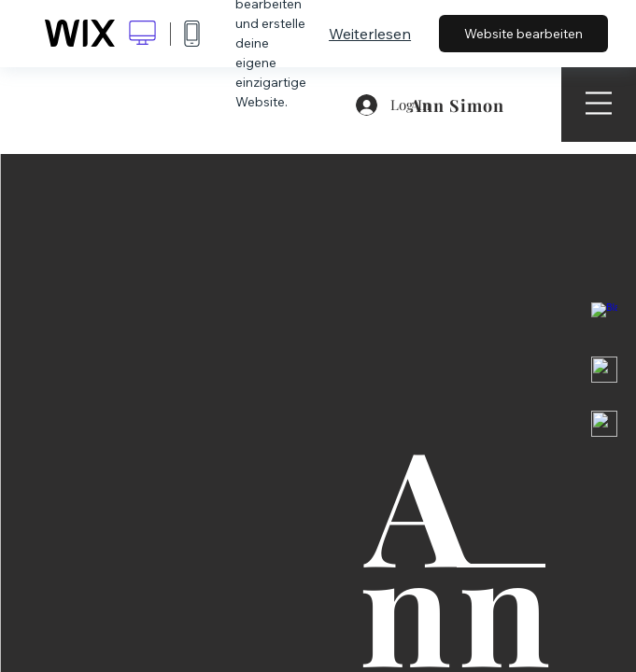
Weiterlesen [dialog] (370, 34)
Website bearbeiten (523, 34)
